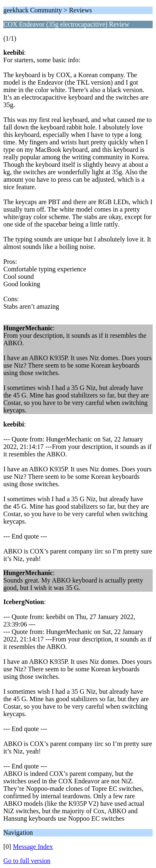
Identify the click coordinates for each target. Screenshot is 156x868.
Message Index (33, 847)
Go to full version (27, 861)
